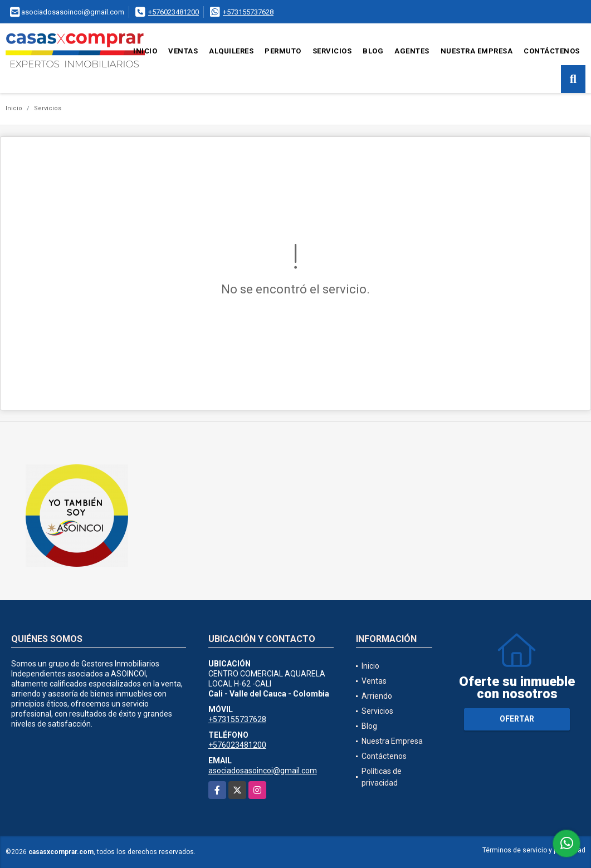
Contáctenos (552, 51)
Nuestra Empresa (477, 51)
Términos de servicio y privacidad (534, 850)
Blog (373, 51)
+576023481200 (174, 12)
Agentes (412, 51)
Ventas (183, 51)
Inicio (145, 51)
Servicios (332, 51)
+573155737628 (248, 12)
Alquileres (231, 51)
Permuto (283, 51)
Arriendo (377, 696)
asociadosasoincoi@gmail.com (263, 771)
